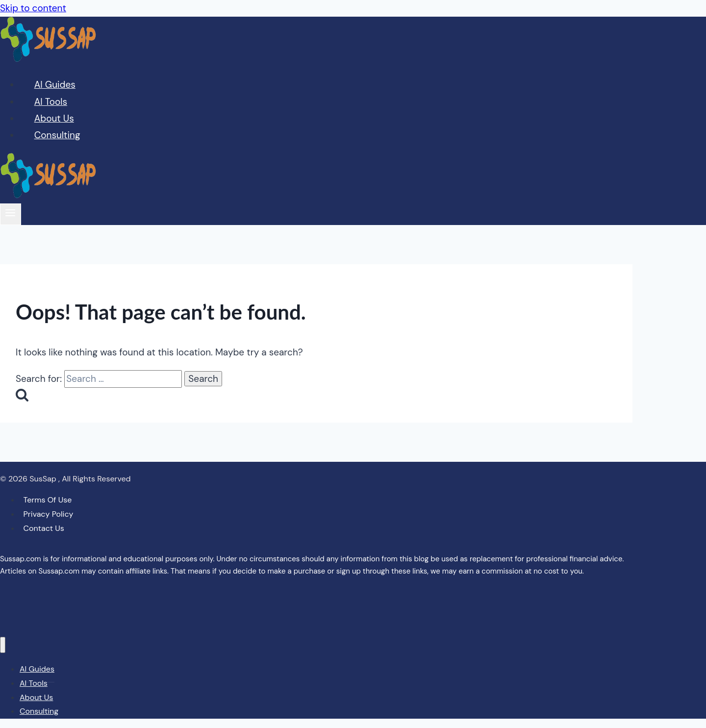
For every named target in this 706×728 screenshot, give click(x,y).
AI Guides (55, 85)
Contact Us (44, 528)
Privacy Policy (49, 514)
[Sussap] (49, 59)
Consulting (57, 135)
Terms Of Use (48, 500)
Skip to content (33, 8)
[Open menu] (11, 214)
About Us (54, 118)
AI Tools (51, 102)
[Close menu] (3, 645)
